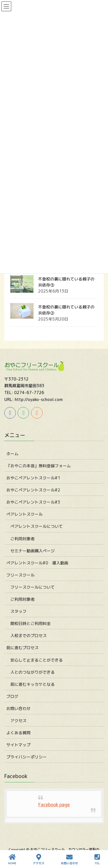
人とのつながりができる (33, 672)
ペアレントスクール (24, 514)
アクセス (18, 721)
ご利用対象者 (22, 539)
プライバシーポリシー (26, 757)
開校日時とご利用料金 (31, 623)
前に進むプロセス (22, 648)
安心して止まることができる (37, 660)
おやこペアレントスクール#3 (33, 502)
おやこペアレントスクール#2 (33, 490)
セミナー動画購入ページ (33, 551)
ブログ (12, 696)
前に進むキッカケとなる (33, 684)
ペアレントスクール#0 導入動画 (37, 563)
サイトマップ (18, 745)
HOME (12, 859)
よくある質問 (18, 733)
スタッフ (18, 611)
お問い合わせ (18, 708)
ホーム (12, 454)
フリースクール (20, 575)
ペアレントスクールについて (37, 526)
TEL (97, 859)
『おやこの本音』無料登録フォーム (39, 466)
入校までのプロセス (29, 636)
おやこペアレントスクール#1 (33, 478)
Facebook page (54, 805)
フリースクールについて (33, 587)
